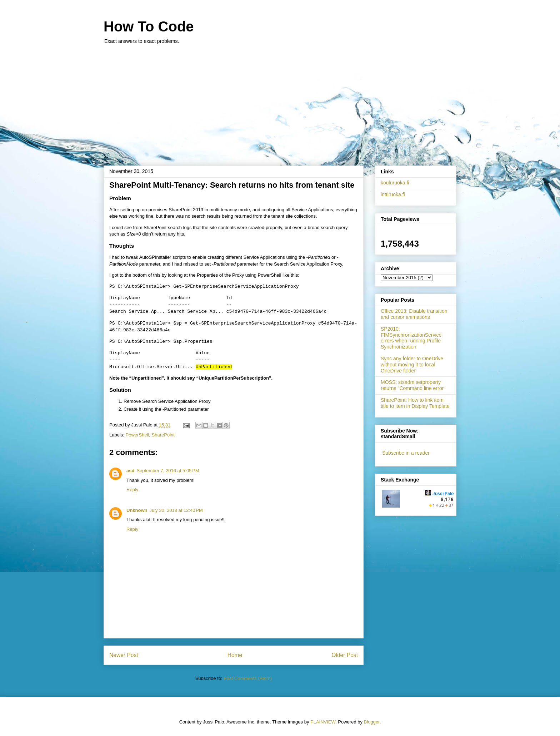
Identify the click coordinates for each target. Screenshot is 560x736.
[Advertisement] (280, 101)
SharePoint (163, 435)
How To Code (149, 26)
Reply (132, 490)
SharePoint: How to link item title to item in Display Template (415, 403)
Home (235, 655)
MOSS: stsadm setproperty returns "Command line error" (413, 385)
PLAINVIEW (323, 722)
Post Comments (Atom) (248, 678)
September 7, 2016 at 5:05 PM (168, 471)
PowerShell (137, 435)
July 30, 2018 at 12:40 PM (176, 510)
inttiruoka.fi (393, 194)
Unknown (137, 510)
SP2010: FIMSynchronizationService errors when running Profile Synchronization (411, 338)
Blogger (372, 722)
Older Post (345, 655)
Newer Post (124, 655)
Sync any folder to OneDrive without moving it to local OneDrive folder (412, 365)
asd (130, 471)
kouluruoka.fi (395, 183)
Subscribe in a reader (406, 453)
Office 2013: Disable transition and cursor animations (414, 314)
